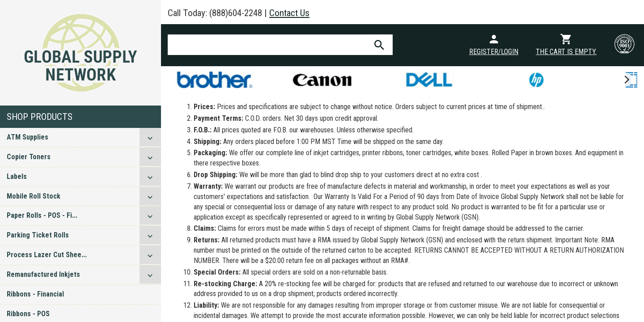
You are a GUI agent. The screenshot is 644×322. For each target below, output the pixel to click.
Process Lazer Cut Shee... (47, 255)
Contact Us (289, 13)
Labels (17, 176)
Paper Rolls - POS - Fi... (42, 215)
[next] (626, 80)
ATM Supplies (28, 137)
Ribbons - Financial (35, 294)
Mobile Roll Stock (34, 196)
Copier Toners (29, 157)
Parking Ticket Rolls (38, 235)
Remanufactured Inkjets (43, 274)
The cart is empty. (566, 52)
